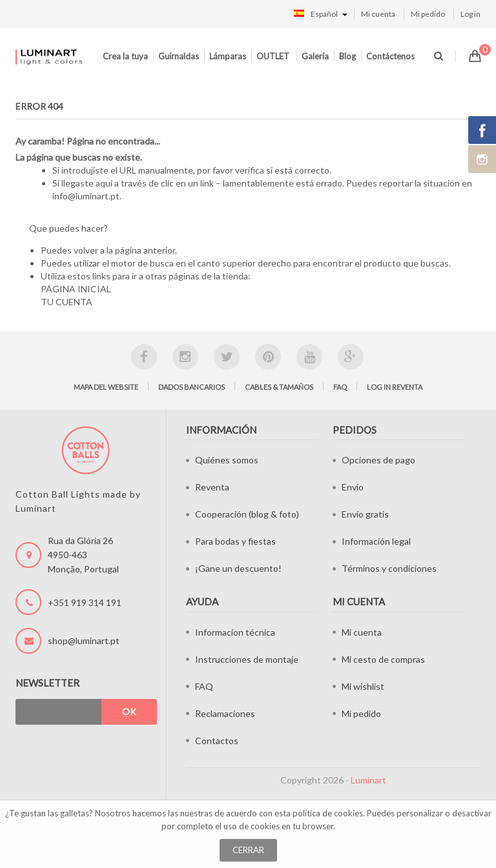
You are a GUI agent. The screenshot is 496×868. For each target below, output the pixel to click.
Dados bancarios (191, 387)
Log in (470, 14)
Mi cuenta (378, 14)
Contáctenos (390, 56)
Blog (347, 56)
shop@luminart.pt (84, 641)
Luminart (368, 780)
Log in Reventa (395, 387)
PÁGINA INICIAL (76, 289)
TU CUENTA (67, 302)
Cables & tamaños (279, 387)
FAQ (340, 387)
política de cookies (328, 813)
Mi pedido (428, 14)
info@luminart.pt (86, 196)
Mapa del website (106, 387)
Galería (315, 56)
